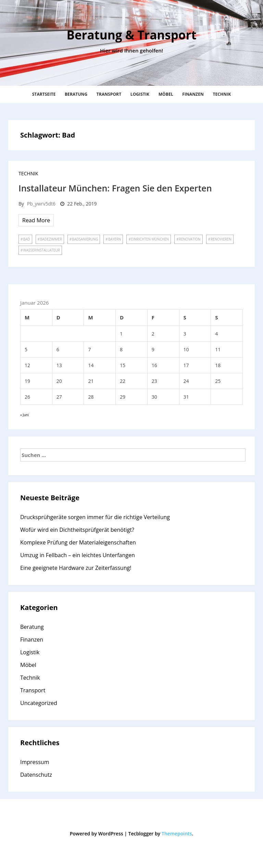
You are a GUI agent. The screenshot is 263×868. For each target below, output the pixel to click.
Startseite (44, 94)
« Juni (24, 415)
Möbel (166, 94)
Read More (36, 220)
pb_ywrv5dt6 (41, 204)
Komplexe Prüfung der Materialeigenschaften (78, 542)
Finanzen (193, 94)
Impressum (35, 762)
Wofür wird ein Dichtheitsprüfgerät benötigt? (77, 530)
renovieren (221, 239)
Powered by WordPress (97, 834)
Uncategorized (39, 703)
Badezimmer (51, 239)
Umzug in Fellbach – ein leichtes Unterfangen (78, 555)
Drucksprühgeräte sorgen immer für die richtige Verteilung (95, 517)
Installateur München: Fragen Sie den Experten (115, 188)
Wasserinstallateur (41, 250)
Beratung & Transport (131, 35)
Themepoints (177, 834)
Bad (26, 239)
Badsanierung (85, 239)
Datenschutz (36, 775)
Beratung (76, 94)
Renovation (190, 239)
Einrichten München (150, 239)
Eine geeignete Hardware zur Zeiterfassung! (76, 568)
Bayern (115, 239)
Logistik (140, 94)
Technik (222, 94)
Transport (109, 94)
